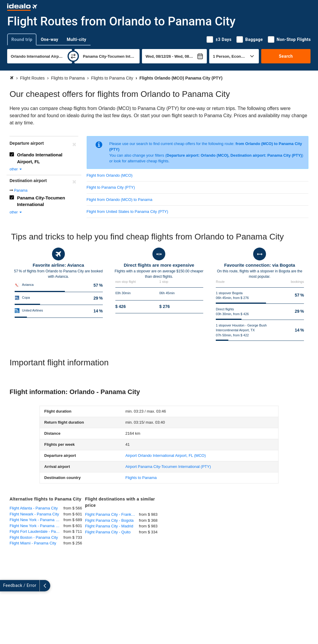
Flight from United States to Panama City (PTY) (127, 212)
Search (286, 56)
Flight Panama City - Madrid (109, 526)
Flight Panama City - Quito (108, 532)
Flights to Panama (141, 478)
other (16, 169)
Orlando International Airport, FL (40, 158)
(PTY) (168, 467)
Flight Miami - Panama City (33, 543)
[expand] (5, 586)
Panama (21, 190)
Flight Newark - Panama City (34, 514)
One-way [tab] (49, 39)
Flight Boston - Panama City (34, 537)
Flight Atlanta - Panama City (34, 508)
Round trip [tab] (22, 39)
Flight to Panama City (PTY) (111, 187)
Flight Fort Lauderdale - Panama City (36, 531)
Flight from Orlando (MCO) (110, 175)
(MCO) (165, 455)
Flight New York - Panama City (36, 520)
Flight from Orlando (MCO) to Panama (120, 200)
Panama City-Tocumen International (41, 201)
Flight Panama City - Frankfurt (111, 514)
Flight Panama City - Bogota (110, 520)
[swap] (73, 56)
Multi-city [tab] (77, 39)
